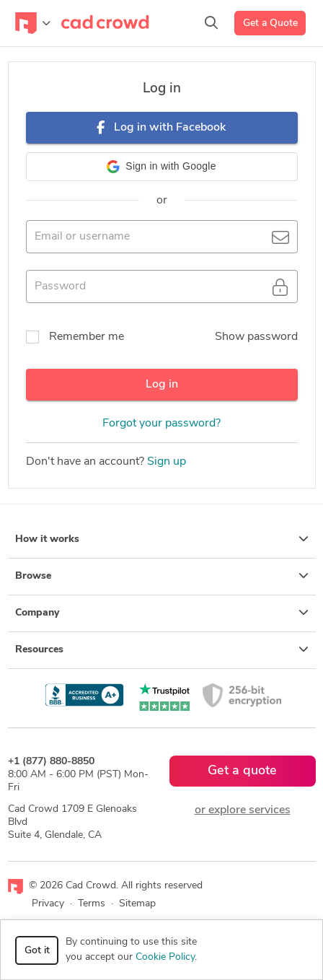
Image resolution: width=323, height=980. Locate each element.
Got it (37, 951)
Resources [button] (162, 649)
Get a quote (242, 771)
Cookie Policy (165, 957)
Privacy (48, 904)
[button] (162, 167)
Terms (92, 904)
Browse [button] (162, 576)
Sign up (167, 462)
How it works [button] (162, 539)
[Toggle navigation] (33, 23)
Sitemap (137, 904)
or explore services (243, 810)
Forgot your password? (161, 424)
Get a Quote (270, 23)
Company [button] (162, 613)
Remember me (87, 337)
